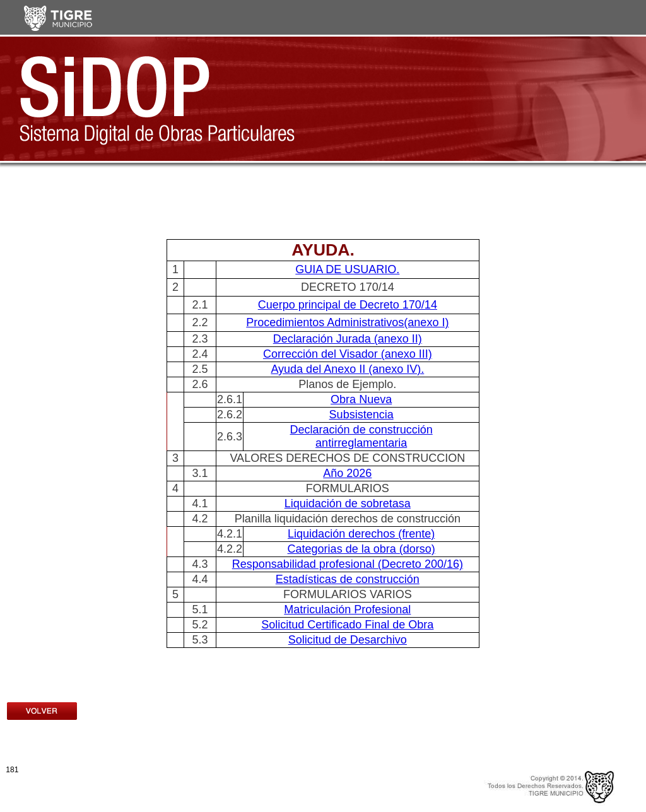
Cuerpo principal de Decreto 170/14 (348, 305)
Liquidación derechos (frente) (361, 534)
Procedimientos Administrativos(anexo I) (347, 322)
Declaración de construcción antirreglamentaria (361, 436)
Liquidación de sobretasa (348, 503)
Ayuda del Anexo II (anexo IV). (347, 369)
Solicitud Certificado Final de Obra (347, 625)
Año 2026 (347, 473)
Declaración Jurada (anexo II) (348, 339)
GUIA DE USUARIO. (347, 269)
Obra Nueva (361, 399)
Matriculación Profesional (347, 609)
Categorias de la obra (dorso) (361, 549)
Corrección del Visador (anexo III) (348, 354)
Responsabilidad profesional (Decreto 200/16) (348, 564)
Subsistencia (361, 415)
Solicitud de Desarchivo (348, 640)
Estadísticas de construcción (348, 579)
